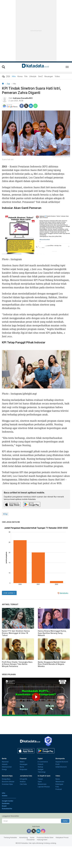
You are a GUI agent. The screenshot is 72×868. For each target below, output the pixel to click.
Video (57, 76)
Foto (57, 787)
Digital (40, 759)
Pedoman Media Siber (45, 837)
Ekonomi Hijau (7, 776)
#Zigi (5, 514)
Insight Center (8, 801)
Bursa (22, 767)
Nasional (5, 762)
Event (4, 806)
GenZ (40, 76)
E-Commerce (43, 762)
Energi (4, 769)
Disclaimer (31, 840)
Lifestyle (33, 76)
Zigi (8, 84)
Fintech (40, 764)
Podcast (59, 789)
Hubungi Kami (42, 840)
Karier (32, 837)
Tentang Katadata (10, 837)
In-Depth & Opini (44, 776)
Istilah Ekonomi (61, 767)
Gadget (41, 769)
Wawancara (42, 784)
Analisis (23, 782)
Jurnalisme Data (26, 776)
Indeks (5, 796)
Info (4, 793)
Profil (57, 764)
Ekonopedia (60, 759)
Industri (5, 764)
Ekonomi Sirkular (8, 782)
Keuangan (49, 76)
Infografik (23, 779)
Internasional (7, 767)
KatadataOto (7, 809)
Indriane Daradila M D (23, 98)
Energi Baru (6, 779)
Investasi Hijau (7, 784)
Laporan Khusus (44, 787)
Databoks (6, 803)
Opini (40, 782)
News (58, 779)
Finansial (23, 759)
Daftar (65, 821)
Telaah (40, 779)
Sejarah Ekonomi (62, 762)
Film (26, 76)
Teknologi (42, 772)
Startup (40, 767)
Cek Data (23, 784)
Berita (4, 759)
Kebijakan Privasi (62, 837)
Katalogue (59, 784)
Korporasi (23, 769)
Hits (14, 76)
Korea (20, 76)
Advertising (23, 837)
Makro (22, 762)
